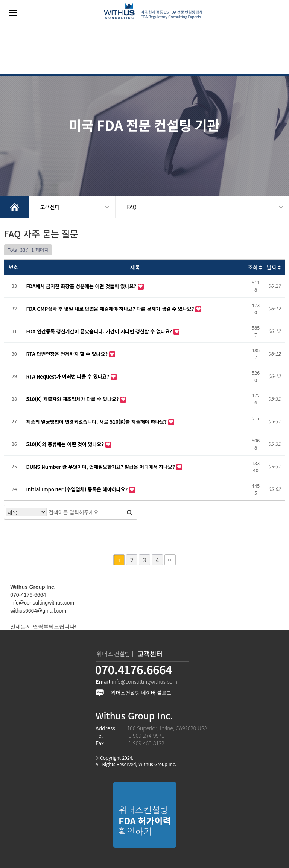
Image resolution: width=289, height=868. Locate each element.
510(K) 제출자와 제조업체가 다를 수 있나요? (73, 399)
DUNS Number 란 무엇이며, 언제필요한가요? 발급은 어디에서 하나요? (101, 467)
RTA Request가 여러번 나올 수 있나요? (68, 376)
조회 (255, 267)
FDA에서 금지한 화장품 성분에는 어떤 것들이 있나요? (82, 286)
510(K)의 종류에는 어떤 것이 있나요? (66, 444)
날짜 (274, 267)
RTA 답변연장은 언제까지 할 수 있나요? (68, 354)
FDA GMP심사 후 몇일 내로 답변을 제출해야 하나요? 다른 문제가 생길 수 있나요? (111, 309)
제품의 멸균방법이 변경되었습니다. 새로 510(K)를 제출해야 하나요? (97, 422)
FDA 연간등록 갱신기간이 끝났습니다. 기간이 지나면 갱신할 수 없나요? (100, 331)
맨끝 (170, 560)
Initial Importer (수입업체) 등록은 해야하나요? (78, 489)
